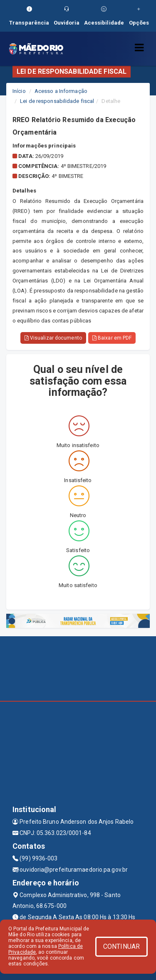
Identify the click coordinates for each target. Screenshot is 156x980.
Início (19, 91)
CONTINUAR (121, 946)
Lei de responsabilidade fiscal (57, 101)
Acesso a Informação (61, 91)
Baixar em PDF (112, 338)
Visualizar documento (53, 338)
